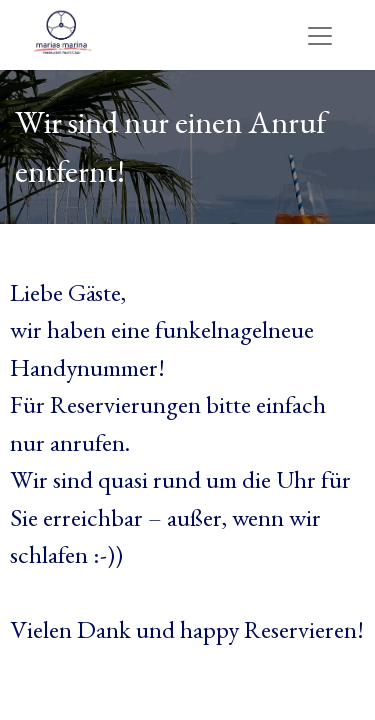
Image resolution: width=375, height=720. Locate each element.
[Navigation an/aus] (320, 34)
